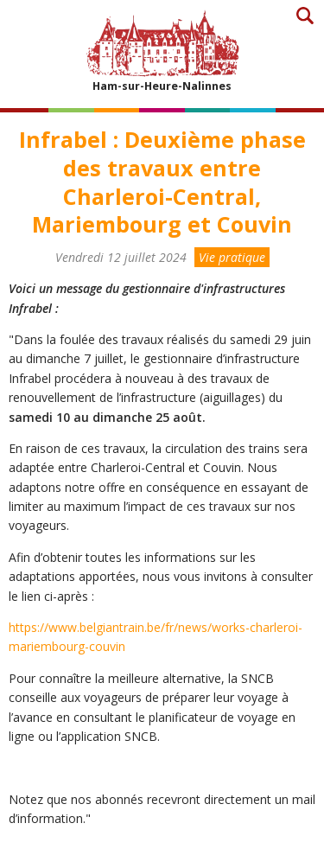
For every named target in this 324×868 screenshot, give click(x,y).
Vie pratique (232, 257)
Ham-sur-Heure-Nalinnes (162, 51)
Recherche (305, 15)
